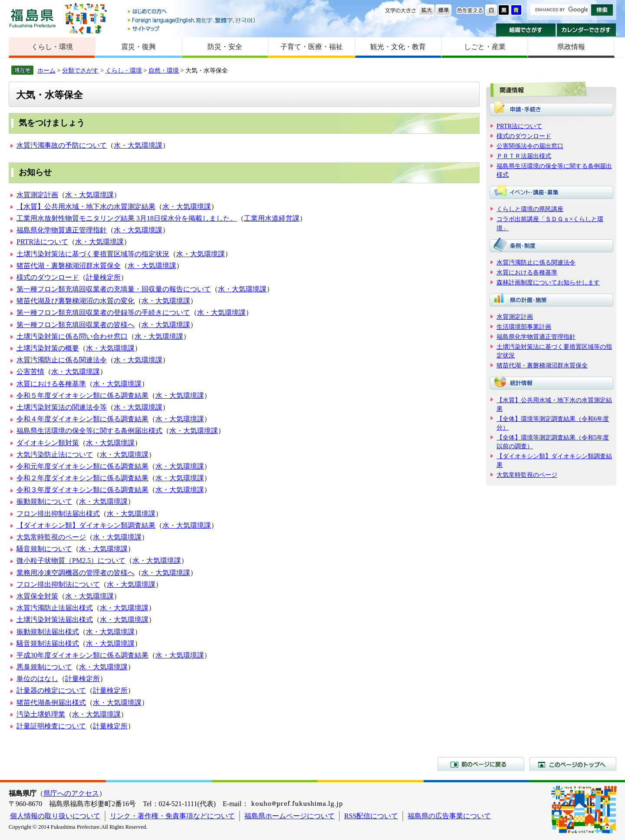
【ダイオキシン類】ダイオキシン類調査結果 (86, 525)
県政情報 (571, 47)
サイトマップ (192, 28)
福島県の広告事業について (449, 816)
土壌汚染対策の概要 (48, 348)
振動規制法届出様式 (48, 632)
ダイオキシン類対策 (48, 443)
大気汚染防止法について (55, 455)
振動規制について (44, 501)
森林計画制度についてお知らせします (548, 282)
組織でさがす (526, 30)
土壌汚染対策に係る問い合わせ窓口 (72, 336)
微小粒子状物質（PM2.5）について (71, 561)
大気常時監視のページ (51, 537)
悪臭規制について (44, 667)
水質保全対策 (37, 596)
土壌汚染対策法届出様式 (55, 620)
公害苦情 (30, 372)
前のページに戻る (481, 764)
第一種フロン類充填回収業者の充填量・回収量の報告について (114, 289)
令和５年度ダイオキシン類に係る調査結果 (82, 395)
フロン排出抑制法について (58, 584)
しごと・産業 (485, 47)
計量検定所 (103, 277)
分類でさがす (80, 70)
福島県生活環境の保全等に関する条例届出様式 (89, 431)
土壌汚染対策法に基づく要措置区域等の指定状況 (93, 254)
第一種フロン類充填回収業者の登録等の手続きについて (103, 313)
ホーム (46, 70)
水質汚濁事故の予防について (62, 145)
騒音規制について (44, 549)
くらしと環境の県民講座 (530, 209)
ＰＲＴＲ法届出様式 (524, 156)
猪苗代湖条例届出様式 (51, 703)
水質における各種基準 (51, 384)
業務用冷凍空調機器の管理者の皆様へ (76, 573)
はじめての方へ (192, 12)
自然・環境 (164, 70)
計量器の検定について (51, 690)
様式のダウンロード (48, 277)
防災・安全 (225, 47)
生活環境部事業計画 (524, 327)
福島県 (33, 18)
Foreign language (192, 20)
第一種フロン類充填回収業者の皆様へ (76, 325)
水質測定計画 (37, 195)
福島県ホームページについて (289, 816)
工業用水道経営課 (272, 218)
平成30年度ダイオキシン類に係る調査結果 (82, 655)
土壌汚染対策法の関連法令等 (62, 407)
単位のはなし (37, 679)
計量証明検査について (51, 726)
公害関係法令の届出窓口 (530, 146)
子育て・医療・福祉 (312, 47)
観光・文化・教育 (398, 47)
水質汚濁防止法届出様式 (55, 608)
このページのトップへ (573, 764)
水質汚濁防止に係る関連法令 (62, 360)
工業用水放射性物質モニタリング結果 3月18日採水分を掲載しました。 (127, 218)
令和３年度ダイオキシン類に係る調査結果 (82, 490)
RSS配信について (371, 816)
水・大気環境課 (138, 145)
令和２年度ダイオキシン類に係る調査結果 (82, 478)
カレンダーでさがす (587, 30)
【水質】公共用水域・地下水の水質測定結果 (86, 207)
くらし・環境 (52, 47)
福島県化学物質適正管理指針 (62, 230)
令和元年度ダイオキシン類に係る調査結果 (82, 466)
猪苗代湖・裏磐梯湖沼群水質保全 (69, 266)
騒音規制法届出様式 (48, 643)
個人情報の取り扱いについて (55, 816)
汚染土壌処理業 (41, 714)
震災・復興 (138, 47)
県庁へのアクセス (71, 793)
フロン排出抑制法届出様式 (58, 514)
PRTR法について (42, 242)
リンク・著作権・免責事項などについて (172, 816)
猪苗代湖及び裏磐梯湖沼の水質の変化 (76, 301)
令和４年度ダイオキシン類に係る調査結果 (82, 419)
